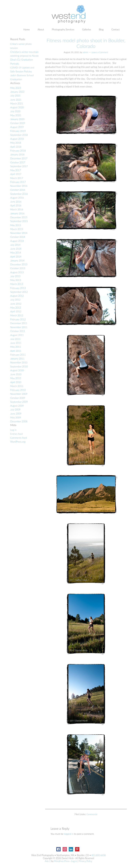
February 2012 (18, 319)
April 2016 (16, 205)
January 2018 (17, 154)
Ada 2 (48, 861)
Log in (13, 430)
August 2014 (17, 241)
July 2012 (15, 300)
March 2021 (17, 103)
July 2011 (15, 339)
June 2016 (16, 202)
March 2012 (17, 315)
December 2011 (19, 323)
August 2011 (17, 335)
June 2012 (16, 304)
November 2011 (19, 327)
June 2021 (16, 100)
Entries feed (17, 434)
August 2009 (17, 406)
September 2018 (19, 135)
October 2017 (18, 162)
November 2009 (19, 394)
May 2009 (16, 417)
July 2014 (15, 245)
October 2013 (18, 268)
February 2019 (18, 131)
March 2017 (17, 178)
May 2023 (16, 88)
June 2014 (16, 249)
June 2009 (16, 414)
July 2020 (15, 111)
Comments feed (19, 438)
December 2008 (19, 421)
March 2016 (17, 209)
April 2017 (16, 174)
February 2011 (18, 355)
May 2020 (16, 115)
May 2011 (16, 347)
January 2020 (17, 119)
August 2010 (17, 370)
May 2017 (16, 170)
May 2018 (16, 143)
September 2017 (19, 166)
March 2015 (17, 229)
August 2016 (17, 198)
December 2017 (19, 158)
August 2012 (17, 296)
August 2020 (17, 107)
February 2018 (18, 151)
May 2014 (16, 253)
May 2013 (16, 280)
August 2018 (17, 139)
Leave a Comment (100, 52)
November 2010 (19, 362)
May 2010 (16, 378)
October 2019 (18, 123)
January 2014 (17, 260)
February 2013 (18, 288)
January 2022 (17, 92)
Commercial (92, 814)
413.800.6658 (99, 855)
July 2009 (15, 410)
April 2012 (16, 311)
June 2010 (16, 374)
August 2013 (17, 272)
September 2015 (19, 221)
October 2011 (18, 331)
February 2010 (18, 390)
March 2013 (17, 284)
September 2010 (19, 366)
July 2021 (15, 96)
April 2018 (16, 147)
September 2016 (19, 194)
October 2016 (18, 190)
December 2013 (19, 264)
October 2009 (18, 398)
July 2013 (15, 276)
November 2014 (19, 233)
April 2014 (16, 257)
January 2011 (17, 359)
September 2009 (19, 402)
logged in (69, 834)
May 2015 (16, 225)
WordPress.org (18, 442)
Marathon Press (62, 861)
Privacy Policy (85, 861)
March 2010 (17, 386)
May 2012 (16, 308)
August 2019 (17, 127)
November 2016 (19, 186)
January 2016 (17, 213)
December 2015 (19, 217)
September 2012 (19, 292)
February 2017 (18, 182)
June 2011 (16, 343)
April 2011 (16, 351)
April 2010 (16, 382)
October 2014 (18, 237)
